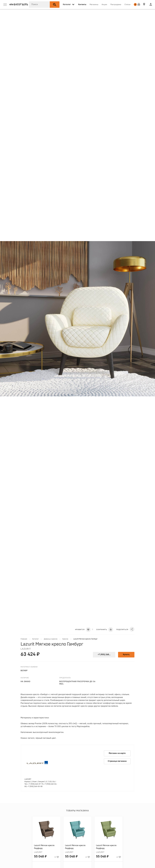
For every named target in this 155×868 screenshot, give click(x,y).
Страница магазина (117, 761)
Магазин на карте (117, 753)
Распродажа (116, 5)
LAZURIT (26, 649)
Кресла (65, 639)
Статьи (127, 5)
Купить (126, 655)
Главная (24, 639)
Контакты (82, 5)
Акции (104, 5)
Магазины (94, 5)
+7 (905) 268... (104, 655)
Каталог (35, 639)
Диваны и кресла (51, 639)
